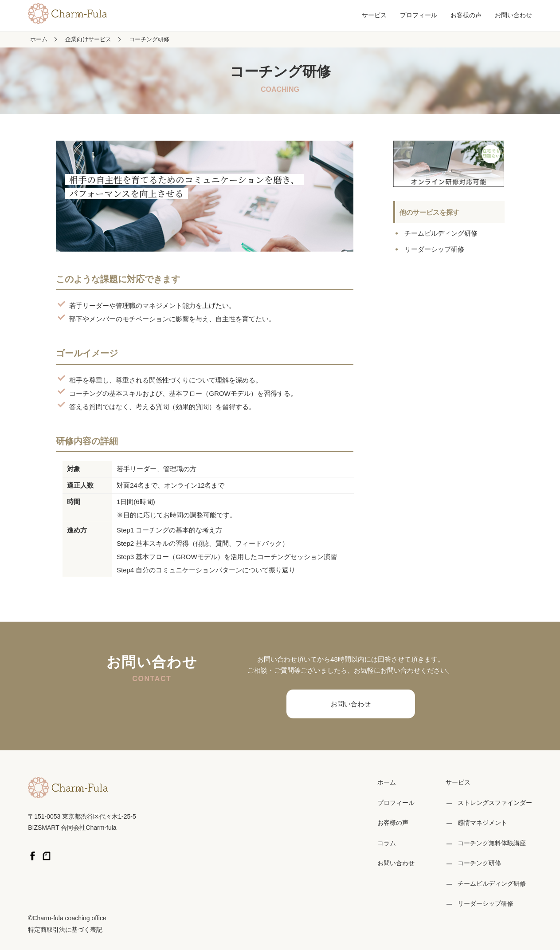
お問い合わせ (513, 15)
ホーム (39, 39)
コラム (387, 843)
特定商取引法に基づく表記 (65, 930)
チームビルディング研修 (441, 233)
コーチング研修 (149, 39)
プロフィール (419, 15)
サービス (374, 15)
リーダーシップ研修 (434, 249)
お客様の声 (466, 15)
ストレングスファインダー (495, 803)
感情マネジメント (482, 823)
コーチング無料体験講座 (492, 843)
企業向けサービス (88, 39)
